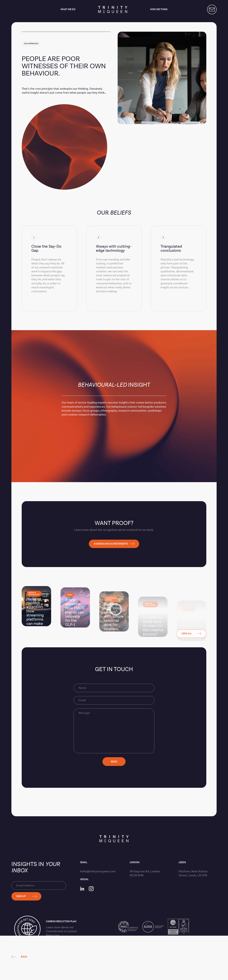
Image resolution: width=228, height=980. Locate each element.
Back (24, 267)
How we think (159, 10)
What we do (68, 10)
